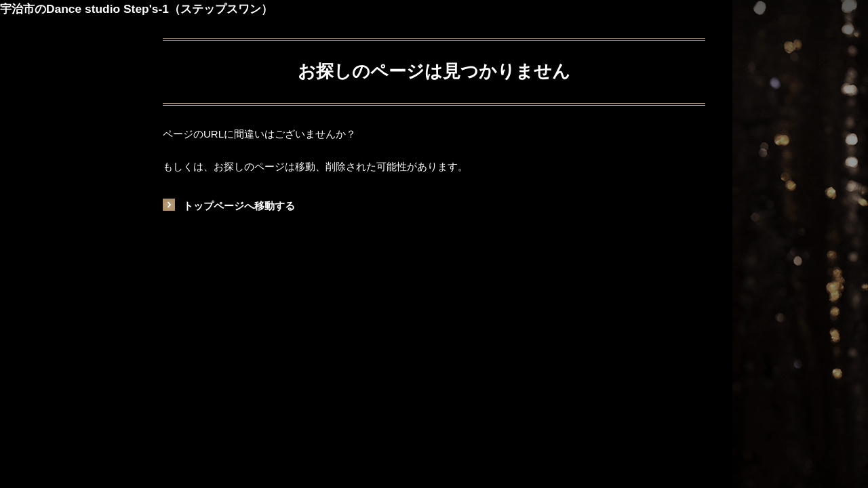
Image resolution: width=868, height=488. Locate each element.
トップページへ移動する (239, 206)
